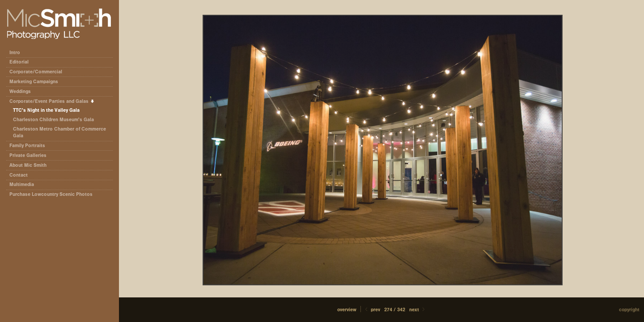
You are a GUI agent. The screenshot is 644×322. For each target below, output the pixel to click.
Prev (372, 310)
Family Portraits (27, 146)
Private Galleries (28, 155)
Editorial (22, 62)
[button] (347, 310)
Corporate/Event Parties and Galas (52, 101)
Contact (19, 175)
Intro (15, 53)
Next (418, 310)
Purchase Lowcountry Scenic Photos (51, 194)
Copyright (629, 310)
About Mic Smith (28, 165)
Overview (347, 310)
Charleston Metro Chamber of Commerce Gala (59, 133)
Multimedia (22, 184)
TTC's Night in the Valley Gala (46, 110)
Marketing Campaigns (34, 82)
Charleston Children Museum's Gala (53, 120)
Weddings (20, 91)
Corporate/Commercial (39, 72)
